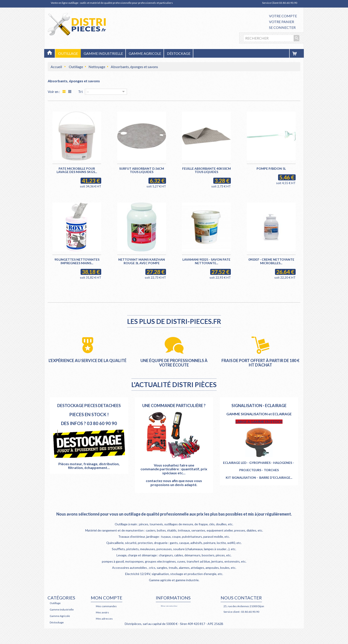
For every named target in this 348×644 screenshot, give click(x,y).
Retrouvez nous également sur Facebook (254, 617)
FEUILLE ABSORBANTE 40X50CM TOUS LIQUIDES (207, 170)
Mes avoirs (102, 612)
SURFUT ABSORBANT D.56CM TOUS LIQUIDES (142, 170)
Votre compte (283, 16)
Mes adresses (104, 619)
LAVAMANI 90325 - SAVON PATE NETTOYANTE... (206, 261)
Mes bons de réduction (110, 631)
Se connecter (282, 27)
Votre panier (282, 22)
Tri (80, 92)
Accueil (56, 67)
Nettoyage (97, 67)
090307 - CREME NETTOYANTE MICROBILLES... (271, 261)
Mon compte (107, 598)
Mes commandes (106, 606)
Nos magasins (169, 606)
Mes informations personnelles (115, 625)
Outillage (76, 67)
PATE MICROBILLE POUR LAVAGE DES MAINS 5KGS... (77, 170)
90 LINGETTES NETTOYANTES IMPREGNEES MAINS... (77, 261)
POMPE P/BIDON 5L (271, 168)
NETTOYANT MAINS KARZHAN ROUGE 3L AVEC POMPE (142, 261)
